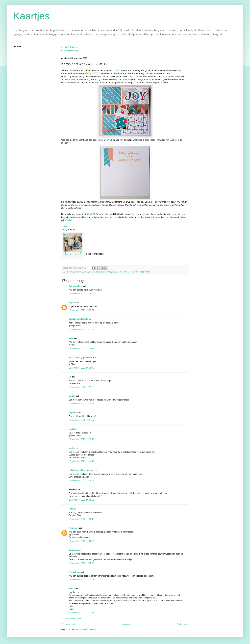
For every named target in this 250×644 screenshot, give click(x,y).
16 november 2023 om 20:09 (81, 541)
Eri (70, 377)
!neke (71, 429)
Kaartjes (31, 16)
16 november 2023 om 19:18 (81, 519)
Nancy (72, 589)
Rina (71, 509)
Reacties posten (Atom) (85, 629)
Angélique (74, 413)
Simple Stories (128, 272)
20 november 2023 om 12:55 (81, 613)
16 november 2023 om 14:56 (81, 404)
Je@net (72, 303)
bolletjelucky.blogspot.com (81, 470)
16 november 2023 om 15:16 (81, 439)
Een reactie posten (74, 618)
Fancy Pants (106, 272)
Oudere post (182, 624)
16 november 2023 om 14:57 (81, 420)
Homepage (126, 624)
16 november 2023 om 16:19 (81, 461)
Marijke (72, 396)
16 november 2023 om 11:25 (81, 387)
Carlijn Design (95, 272)
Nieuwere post (68, 624)
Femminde (74, 528)
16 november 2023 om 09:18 (81, 349)
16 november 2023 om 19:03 (81, 481)
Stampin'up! (139, 272)
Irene (71, 338)
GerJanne (73, 550)
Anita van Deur (76, 286)
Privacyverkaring (71, 51)
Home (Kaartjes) (71, 47)
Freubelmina (75, 572)
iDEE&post (117, 272)
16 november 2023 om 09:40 (81, 368)
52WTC (117, 70)
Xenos (147, 272)
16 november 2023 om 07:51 (81, 329)
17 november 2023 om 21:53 (81, 580)
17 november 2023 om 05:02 (81, 563)
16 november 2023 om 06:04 (81, 294)
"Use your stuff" (75, 272)
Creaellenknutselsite (78, 319)
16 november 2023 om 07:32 (81, 310)
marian (72, 448)
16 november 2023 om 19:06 (81, 500)
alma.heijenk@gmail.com (81, 358)
